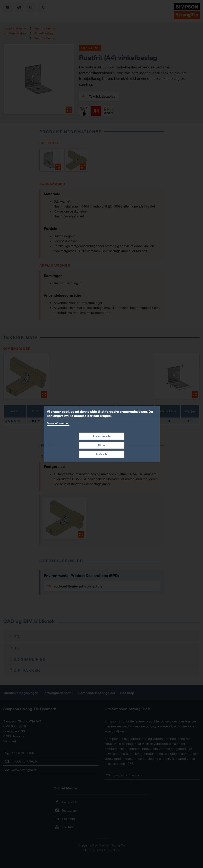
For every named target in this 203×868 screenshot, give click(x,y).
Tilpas (102, 445)
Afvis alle (102, 454)
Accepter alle (102, 436)
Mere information (58, 423)
